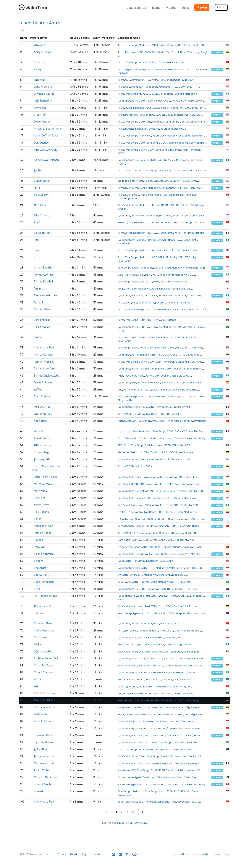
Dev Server (157, 222)
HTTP (155, 355)
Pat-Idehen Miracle (46, 596)
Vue (149, 122)
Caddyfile (172, 143)
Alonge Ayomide (44, 275)
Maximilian (40, 638)
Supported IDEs (179, 854)
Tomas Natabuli (44, 282)
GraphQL (156, 519)
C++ (175, 62)
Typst (128, 170)
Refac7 (38, 303)
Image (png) (167, 275)
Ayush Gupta (42, 438)
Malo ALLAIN (42, 407)
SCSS (197, 115)
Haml (141, 275)
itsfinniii (39, 613)
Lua (155, 268)
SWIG (177, 282)
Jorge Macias (42, 320)
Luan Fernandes (44, 582)
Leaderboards (136, 8)
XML (140, 575)
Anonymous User (44, 348)
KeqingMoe (41, 421)
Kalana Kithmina (44, 554)
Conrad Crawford (44, 369)
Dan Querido (41, 143)
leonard (38, 791)
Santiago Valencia (45, 707)
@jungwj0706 (42, 459)
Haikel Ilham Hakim (45, 477)
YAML (155, 45)
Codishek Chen (43, 624)
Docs (185, 8)
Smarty (178, 631)
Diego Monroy (42, 122)
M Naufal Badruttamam (49, 129)
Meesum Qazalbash (46, 777)
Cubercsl (39, 62)
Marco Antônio (43, 484)
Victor (38, 680)
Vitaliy (38, 69)
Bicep (176, 575)
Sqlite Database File (192, 396)
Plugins (171, 8)
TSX (196, 222)
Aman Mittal (42, 770)
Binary (133, 575)
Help (226, 854)
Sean (37, 250)
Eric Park (39, 498)
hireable (217, 52)
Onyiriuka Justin (44, 94)
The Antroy (41, 568)
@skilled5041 (42, 195)
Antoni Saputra (43, 268)
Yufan (37, 687)
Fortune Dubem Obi (46, 659)
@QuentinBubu (43, 414)
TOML (179, 327)
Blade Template (194, 136)
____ (38, 728)
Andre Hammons (44, 631)
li (34, 257)
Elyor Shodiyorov (44, 742)
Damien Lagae (43, 533)
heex (134, 652)
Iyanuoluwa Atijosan (46, 160)
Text (190, 52)
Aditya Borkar (42, 52)
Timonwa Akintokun (46, 296)
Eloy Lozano (41, 512)
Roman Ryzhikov (44, 362)
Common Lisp (191, 652)
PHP (170, 69)
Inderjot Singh (42, 784)
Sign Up (202, 7)
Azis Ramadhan (43, 101)
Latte (149, 282)
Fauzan (38, 540)
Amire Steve (42, 505)
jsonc (191, 721)
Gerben (38, 337)
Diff (154, 498)
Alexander (40, 108)
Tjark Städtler (42, 397)
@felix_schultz (43, 606)
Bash (163, 45)
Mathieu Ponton (44, 763)
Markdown (145, 45)
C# (119, 519)
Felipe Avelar (42, 327)
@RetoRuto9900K (45, 150)
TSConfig (172, 45)
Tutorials (95, 854)
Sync (37, 589)
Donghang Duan (43, 526)
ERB (133, 693)
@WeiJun (39, 45)
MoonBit (181, 421)
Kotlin (165, 407)
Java (128, 303)
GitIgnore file (176, 195)
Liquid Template (135, 431)
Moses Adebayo (44, 672)
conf (175, 289)
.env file (193, 431)
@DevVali (39, 80)
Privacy (62, 854)
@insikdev (40, 205)
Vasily (37, 645)
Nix (119, 452)
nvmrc (201, 122)
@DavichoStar (43, 445)
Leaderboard (32, 23)
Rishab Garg (41, 452)
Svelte (143, 150)
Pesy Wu (39, 547)
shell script (178, 554)
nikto (37, 188)
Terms (50, 854)
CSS (181, 45)
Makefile (200, 233)
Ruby (127, 275)
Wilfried (38, 431)
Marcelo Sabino (43, 310)
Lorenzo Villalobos (45, 736)
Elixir (120, 652)
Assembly (163, 526)
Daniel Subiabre (43, 383)
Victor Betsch (42, 233)
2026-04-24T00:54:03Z (133, 823)
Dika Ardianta (42, 216)
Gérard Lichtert (43, 652)
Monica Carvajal (43, 355)
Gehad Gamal (42, 181)
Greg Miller (40, 115)
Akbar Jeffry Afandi (46, 136)
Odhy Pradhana (43, 87)
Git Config (184, 101)
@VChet (39, 390)
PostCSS (161, 69)
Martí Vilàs (40, 491)
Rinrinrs (38, 289)
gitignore (186, 644)
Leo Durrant (41, 575)
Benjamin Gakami (44, 701)
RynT (37, 222)
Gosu (190, 87)
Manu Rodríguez (44, 666)
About (73, 854)
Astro (55, 23)
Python (130, 129)
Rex (36, 240)
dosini (181, 452)
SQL (183, 129)
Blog (83, 854)
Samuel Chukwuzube (47, 376)
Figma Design (133, 69)
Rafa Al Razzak (43, 721)
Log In (221, 7)
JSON (202, 45)
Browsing (123, 222)
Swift (152, 129)
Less (155, 742)
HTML (197, 87)
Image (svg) (191, 45)
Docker (122, 209)
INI (136, 289)
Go (158, 129)
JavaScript (159, 52)
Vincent (39, 561)
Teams (156, 8)
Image (189, 452)
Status (216, 854)
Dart (120, 275)
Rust (148, 369)
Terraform (189, 631)
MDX (142, 62)
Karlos (38, 519)
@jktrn (38, 170)
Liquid (121, 431)
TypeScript (132, 45)
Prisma (171, 160)
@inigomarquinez (44, 756)
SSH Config (197, 205)
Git (188, 289)
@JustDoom (42, 749)
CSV (158, 407)
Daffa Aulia (41, 715)
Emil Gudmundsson (46, 693)
